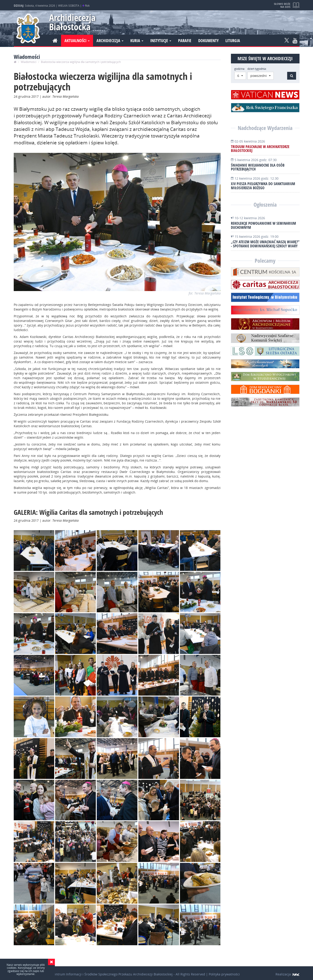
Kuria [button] (137, 40)
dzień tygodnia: (257, 69)
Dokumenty (208, 40)
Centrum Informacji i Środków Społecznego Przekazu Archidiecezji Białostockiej (112, 974)
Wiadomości (29, 62)
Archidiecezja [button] (110, 40)
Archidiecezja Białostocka (70, 22)
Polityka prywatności (224, 974)
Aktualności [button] (77, 40)
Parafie (185, 40)
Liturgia (233, 40)
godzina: (240, 69)
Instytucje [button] (161, 40)
